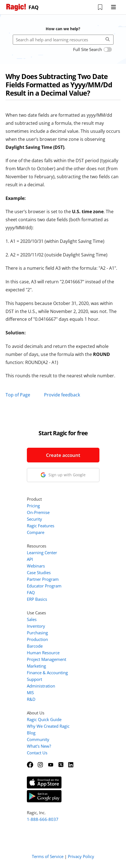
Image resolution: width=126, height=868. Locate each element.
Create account (63, 455)
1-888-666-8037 (43, 819)
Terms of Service (48, 856)
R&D (31, 699)
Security (34, 519)
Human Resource (43, 653)
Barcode (35, 646)
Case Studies (39, 572)
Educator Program (44, 586)
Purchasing (37, 633)
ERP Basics (37, 599)
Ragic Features (41, 526)
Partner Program (43, 579)
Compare (36, 532)
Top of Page (18, 395)
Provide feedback (62, 395)
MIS (30, 693)
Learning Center (42, 553)
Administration (41, 686)
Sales (32, 619)
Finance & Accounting (47, 673)
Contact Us (37, 753)
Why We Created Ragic (48, 726)
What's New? (39, 746)
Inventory (36, 626)
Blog (31, 733)
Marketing (36, 666)
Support (34, 679)
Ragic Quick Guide (44, 719)
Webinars (36, 566)
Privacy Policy (81, 856)
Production (37, 639)
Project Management (47, 659)
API (30, 559)
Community (38, 739)
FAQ (31, 592)
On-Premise (38, 512)
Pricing (33, 506)
